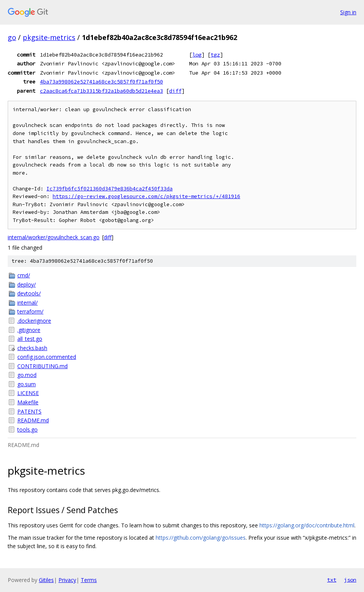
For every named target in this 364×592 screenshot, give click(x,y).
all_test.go (30, 339)
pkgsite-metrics (49, 37)
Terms (89, 580)
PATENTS (29, 411)
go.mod (27, 375)
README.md (33, 420)
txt (332, 580)
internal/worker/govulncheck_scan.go (54, 237)
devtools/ (29, 293)
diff (175, 91)
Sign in (348, 12)
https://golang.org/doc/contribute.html (307, 525)
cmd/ (24, 275)
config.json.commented (47, 357)
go (12, 37)
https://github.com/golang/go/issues (201, 538)
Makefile (28, 402)
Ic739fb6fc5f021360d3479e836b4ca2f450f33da (110, 189)
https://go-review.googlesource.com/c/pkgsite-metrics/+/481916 (146, 196)
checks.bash (32, 348)
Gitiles (46, 580)
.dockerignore (34, 321)
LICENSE (28, 393)
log (197, 55)
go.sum (27, 384)
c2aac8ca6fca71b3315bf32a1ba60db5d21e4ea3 (101, 91)
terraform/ (30, 311)
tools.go (27, 429)
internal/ (27, 303)
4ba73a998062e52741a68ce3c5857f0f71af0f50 (101, 82)
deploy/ (27, 284)
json (350, 580)
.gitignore (29, 330)
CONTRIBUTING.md (42, 366)
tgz (215, 55)
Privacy (67, 580)
